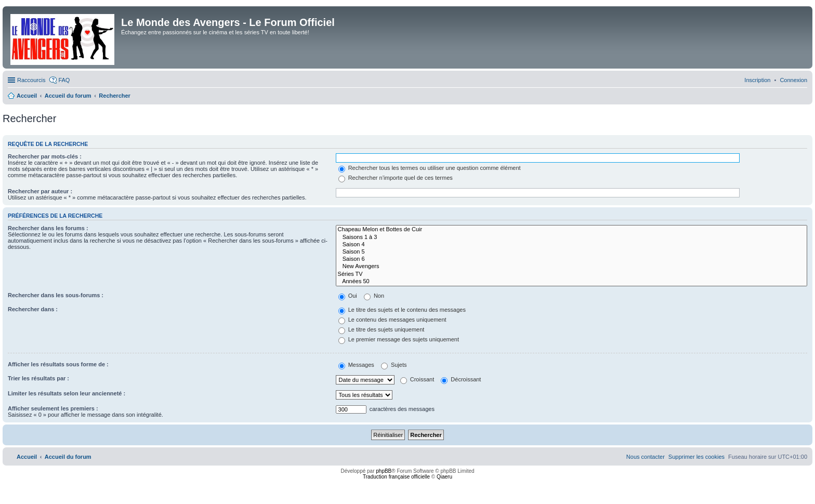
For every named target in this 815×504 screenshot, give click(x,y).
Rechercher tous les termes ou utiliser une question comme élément (430, 168)
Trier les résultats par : (38, 378)
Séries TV (571, 274)
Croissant (417, 379)
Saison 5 (571, 252)
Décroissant (461, 379)
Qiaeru (444, 477)
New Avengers (571, 267)
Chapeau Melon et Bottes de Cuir (571, 230)
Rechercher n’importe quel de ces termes (396, 178)
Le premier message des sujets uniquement (399, 339)
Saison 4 (571, 245)
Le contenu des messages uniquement (392, 320)
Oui (348, 296)
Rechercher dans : (33, 309)
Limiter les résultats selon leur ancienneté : (67, 393)
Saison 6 (571, 259)
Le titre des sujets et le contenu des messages (402, 310)
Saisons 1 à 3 (571, 237)
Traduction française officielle (396, 477)
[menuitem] (793, 80)
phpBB (384, 471)
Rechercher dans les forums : (48, 228)
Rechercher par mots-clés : (45, 156)
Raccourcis (31, 80)
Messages (356, 365)
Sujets (394, 365)
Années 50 (571, 282)
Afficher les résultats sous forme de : (58, 364)
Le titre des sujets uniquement (382, 329)
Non (374, 296)
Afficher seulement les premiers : (53, 408)
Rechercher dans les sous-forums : (56, 295)
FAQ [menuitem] (64, 80)
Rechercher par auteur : (40, 191)
